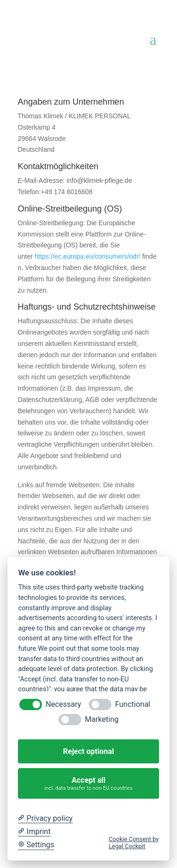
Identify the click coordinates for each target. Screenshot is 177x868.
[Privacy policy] (45, 819)
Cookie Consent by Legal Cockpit (134, 843)
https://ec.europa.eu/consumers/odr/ (87, 256)
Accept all (89, 783)
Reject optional (89, 751)
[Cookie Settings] (36, 845)
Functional (133, 704)
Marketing (102, 719)
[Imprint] (34, 832)
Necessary (63, 704)
